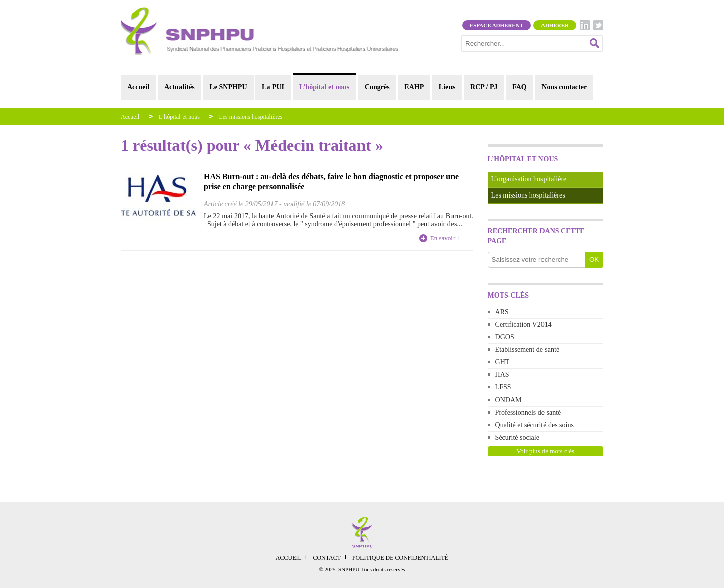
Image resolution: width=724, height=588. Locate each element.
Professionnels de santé (528, 412)
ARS (502, 312)
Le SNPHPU (228, 87)
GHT (503, 362)
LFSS (503, 387)
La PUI (273, 87)
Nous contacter (564, 87)
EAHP (414, 87)
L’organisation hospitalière (529, 179)
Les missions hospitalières (250, 117)
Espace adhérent (496, 25)
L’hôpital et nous (325, 87)
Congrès (377, 87)
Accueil (138, 87)
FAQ (520, 87)
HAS (502, 375)
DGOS (505, 337)
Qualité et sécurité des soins (534, 425)
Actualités (179, 87)
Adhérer (555, 25)
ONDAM (509, 400)
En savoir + (445, 238)
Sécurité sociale (517, 437)
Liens (447, 87)
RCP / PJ (484, 87)
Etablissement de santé (527, 350)
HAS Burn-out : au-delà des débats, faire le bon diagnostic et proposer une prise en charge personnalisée (331, 182)
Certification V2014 (523, 324)
